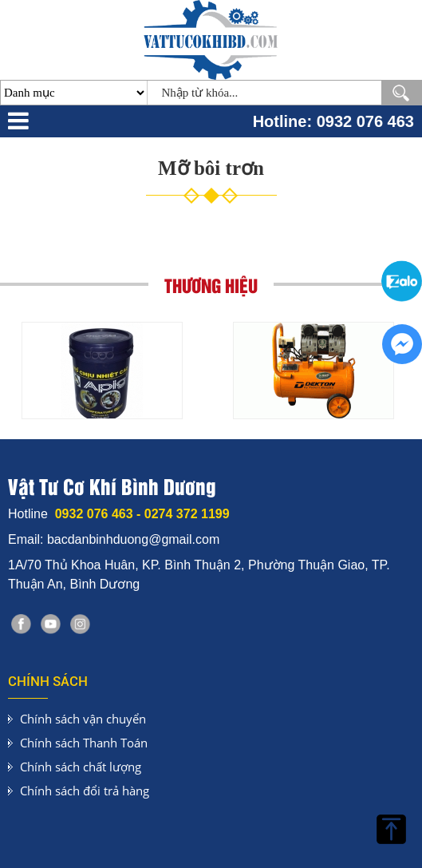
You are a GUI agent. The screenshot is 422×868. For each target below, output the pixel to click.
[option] (102, 371)
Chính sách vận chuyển (83, 719)
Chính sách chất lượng (81, 767)
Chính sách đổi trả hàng (85, 791)
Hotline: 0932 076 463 (333, 121)
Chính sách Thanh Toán (84, 743)
